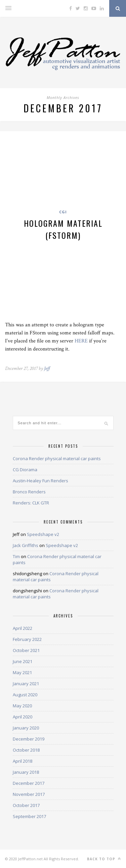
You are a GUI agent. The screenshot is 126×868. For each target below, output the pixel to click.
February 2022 (27, 639)
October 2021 (26, 650)
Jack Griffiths (26, 545)
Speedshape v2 (43, 534)
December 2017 (29, 783)
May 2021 (22, 672)
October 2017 (26, 805)
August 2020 (25, 695)
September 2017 (29, 816)
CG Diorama (25, 470)
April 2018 (23, 761)
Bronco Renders (29, 492)
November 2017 (29, 794)
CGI (63, 212)
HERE (81, 341)
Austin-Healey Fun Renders (40, 481)
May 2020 (22, 706)
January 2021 (26, 684)
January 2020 (26, 728)
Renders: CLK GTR (31, 503)
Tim (16, 556)
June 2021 (23, 661)
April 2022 (23, 628)
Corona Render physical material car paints (57, 458)
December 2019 (29, 739)
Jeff (47, 368)
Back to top (104, 859)
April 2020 (23, 717)
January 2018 (26, 772)
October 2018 (26, 750)
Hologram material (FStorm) (63, 229)
